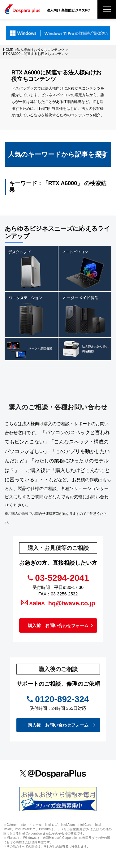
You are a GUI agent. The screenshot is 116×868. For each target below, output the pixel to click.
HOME (8, 50)
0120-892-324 (62, 699)
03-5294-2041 (62, 578)
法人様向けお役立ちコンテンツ (41, 50)
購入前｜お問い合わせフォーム (58, 625)
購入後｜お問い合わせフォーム (58, 725)
